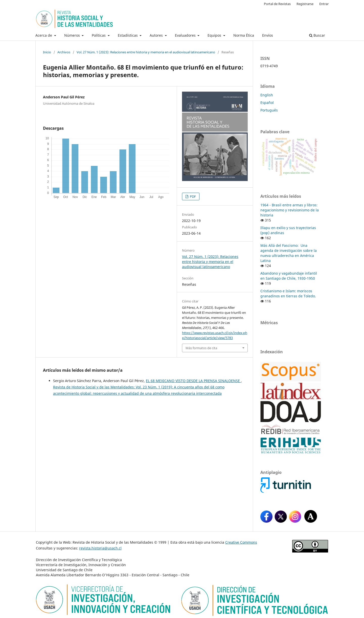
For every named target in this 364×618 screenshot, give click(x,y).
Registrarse (305, 4)
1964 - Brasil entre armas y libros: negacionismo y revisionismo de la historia (290, 210)
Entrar (324, 4)
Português (269, 110)
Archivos (64, 52)
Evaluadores (186, 35)
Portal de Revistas (277, 4)
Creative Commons (241, 542)
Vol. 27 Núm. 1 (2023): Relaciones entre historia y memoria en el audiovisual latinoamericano (146, 52)
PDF (192, 196)
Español (267, 103)
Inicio (47, 52)
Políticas (99, 35)
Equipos (215, 35)
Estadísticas (128, 35)
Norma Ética (244, 35)
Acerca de (44, 35)
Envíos (268, 35)
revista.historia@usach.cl (100, 548)
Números (73, 35)
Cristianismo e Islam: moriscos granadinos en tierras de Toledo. (288, 293)
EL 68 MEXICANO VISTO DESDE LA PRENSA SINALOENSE (193, 381)
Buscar (317, 35)
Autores (157, 35)
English (267, 95)
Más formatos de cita (201, 348)
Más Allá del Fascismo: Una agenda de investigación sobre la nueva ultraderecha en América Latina (289, 253)
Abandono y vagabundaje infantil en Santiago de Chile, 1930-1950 (289, 276)
